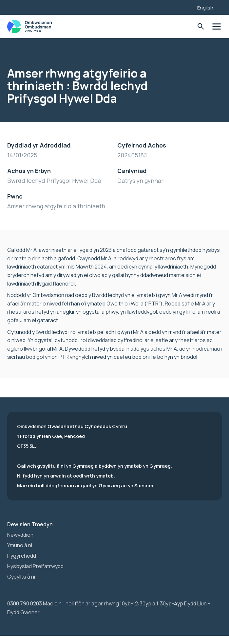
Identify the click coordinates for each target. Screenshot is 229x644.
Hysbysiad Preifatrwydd (35, 566)
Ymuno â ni (20, 545)
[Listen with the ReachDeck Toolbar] (182, 7)
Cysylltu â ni (21, 577)
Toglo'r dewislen (216, 27)
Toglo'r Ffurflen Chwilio (201, 27)
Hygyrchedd (22, 556)
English (205, 8)
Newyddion (20, 535)
